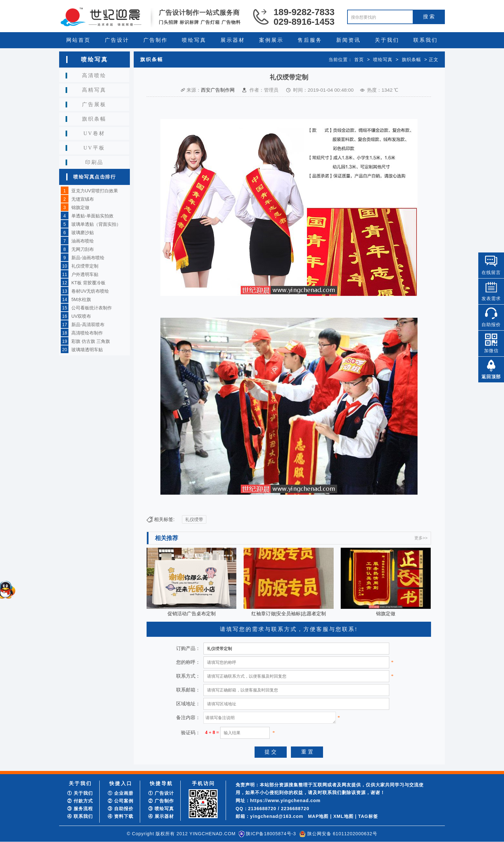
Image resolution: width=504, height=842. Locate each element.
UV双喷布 (81, 316)
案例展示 (271, 40)
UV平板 (94, 148)
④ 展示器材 (161, 816)
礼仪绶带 (194, 519)
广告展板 (94, 104)
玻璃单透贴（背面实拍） (96, 224)
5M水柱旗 (81, 299)
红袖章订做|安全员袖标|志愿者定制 (289, 613)
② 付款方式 (80, 801)
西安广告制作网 (218, 90)
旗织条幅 (94, 119)
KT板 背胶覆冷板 (88, 283)
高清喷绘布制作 (87, 333)
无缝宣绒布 (83, 199)
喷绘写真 (194, 40)
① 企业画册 (121, 793)
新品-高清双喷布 (88, 325)
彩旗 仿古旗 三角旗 (91, 341)
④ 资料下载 (121, 816)
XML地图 (343, 816)
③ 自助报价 (121, 809)
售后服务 (310, 40)
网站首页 (78, 40)
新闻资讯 (348, 40)
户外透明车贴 (85, 274)
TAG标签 (368, 816)
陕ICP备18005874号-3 (271, 834)
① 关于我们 (80, 793)
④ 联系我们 (80, 816)
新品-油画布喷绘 (88, 258)
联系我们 (426, 40)
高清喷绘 (94, 75)
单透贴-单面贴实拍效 (92, 216)
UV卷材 (94, 133)
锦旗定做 (80, 207)
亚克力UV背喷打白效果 (95, 191)
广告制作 (156, 40)
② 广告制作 (161, 801)
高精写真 (94, 90)
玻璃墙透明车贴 (87, 350)
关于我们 (387, 40)
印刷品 (94, 162)
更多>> (421, 538)
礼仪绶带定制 (85, 266)
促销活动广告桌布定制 (192, 613)
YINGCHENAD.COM (212, 834)
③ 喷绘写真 (161, 809)
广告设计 (117, 40)
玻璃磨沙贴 (83, 233)
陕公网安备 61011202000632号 (342, 834)
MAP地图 (318, 816)
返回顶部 (491, 377)
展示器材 (233, 40)
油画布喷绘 (83, 241)
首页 (359, 59)
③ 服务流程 (80, 809)
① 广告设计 (161, 793)
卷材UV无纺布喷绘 (90, 291)
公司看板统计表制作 (92, 308)
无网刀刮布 (83, 249)
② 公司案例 (121, 801)
